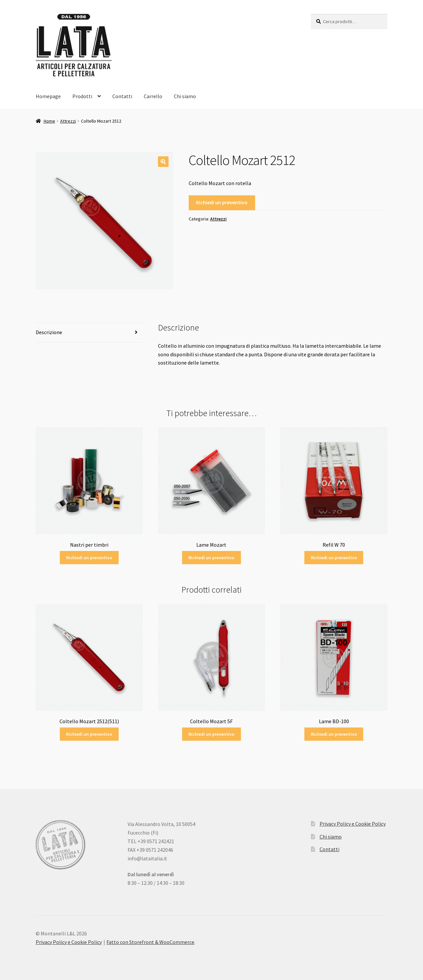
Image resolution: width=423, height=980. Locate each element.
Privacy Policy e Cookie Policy (353, 824)
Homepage (48, 96)
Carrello (153, 96)
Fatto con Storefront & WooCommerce (150, 942)
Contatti (122, 96)
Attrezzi (68, 121)
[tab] (89, 333)
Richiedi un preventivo (222, 202)
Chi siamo (185, 96)
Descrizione (49, 332)
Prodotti (82, 96)
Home (49, 121)
